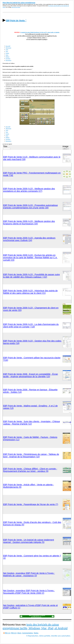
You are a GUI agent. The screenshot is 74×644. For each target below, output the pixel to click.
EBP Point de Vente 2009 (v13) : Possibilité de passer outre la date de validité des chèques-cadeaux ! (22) (31, 276)
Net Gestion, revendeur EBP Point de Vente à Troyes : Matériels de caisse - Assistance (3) (29, 574)
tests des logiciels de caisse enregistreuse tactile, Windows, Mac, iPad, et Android (35, 626)
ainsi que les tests (16, 7)
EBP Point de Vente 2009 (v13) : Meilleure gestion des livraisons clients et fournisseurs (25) (29, 223)
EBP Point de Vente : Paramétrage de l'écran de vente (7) (31, 504)
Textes (36, 633)
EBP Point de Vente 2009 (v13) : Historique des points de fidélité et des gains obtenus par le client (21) (30, 292)
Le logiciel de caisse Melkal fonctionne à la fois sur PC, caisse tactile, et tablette (40, 32)
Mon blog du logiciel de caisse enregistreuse (19, 3)
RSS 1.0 (8, 633)
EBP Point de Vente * (16, 21)
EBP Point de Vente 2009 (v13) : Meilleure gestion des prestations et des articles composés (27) (29, 190)
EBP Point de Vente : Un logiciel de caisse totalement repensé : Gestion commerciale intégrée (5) (28, 541)
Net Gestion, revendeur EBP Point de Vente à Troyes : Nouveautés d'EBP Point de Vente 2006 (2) (29, 592)
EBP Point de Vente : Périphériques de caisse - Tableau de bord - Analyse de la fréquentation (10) (31, 455)
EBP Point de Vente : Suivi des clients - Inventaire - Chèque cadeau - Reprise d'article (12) (31, 423)
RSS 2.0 (14, 633)
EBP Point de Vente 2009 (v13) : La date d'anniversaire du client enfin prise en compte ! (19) (31, 326)
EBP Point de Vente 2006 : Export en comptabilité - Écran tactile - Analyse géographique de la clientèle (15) (30, 375)
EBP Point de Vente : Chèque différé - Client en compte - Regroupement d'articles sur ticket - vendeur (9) (30, 470)
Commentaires (28, 633)
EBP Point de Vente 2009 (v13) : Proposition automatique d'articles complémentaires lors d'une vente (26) (30, 206)
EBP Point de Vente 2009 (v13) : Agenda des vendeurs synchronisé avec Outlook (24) (29, 239)
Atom (19, 633)
